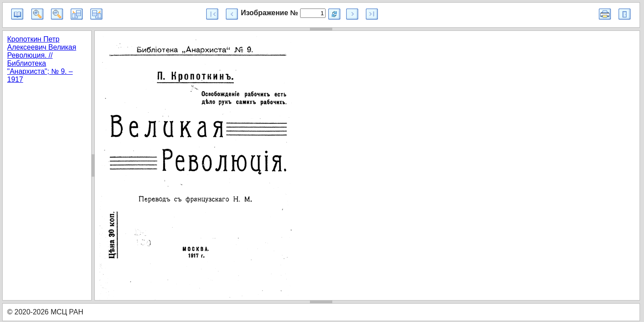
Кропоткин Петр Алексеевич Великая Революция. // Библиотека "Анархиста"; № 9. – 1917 (42, 59)
